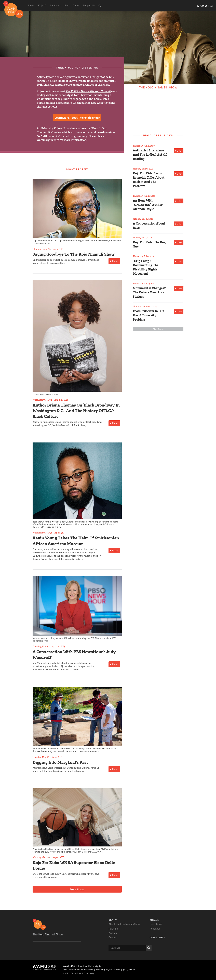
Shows (31, 5)
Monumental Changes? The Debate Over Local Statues (149, 292)
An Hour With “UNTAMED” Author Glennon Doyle (148, 205)
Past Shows (156, 924)
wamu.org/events (48, 140)
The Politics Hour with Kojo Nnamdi (88, 91)
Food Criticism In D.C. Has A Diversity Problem (149, 315)
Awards (113, 933)
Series (53, 5)
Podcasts (155, 929)
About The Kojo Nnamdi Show (124, 924)
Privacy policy (89, 973)
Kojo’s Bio (113, 929)
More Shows (77, 889)
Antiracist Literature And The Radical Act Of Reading (150, 155)
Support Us (89, 5)
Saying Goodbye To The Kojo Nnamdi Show (74, 254)
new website (99, 103)
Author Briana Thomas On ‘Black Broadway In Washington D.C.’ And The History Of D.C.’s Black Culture (76, 411)
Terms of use (76, 973)
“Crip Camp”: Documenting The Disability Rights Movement (146, 267)
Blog (67, 5)
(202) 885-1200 (130, 970)
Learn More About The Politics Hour (77, 118)
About (76, 5)
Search (148, 948)
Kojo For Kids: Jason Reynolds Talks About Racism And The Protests (149, 180)
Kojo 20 (42, 5)
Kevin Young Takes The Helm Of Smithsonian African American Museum (76, 541)
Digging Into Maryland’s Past (60, 762)
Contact (113, 937)
